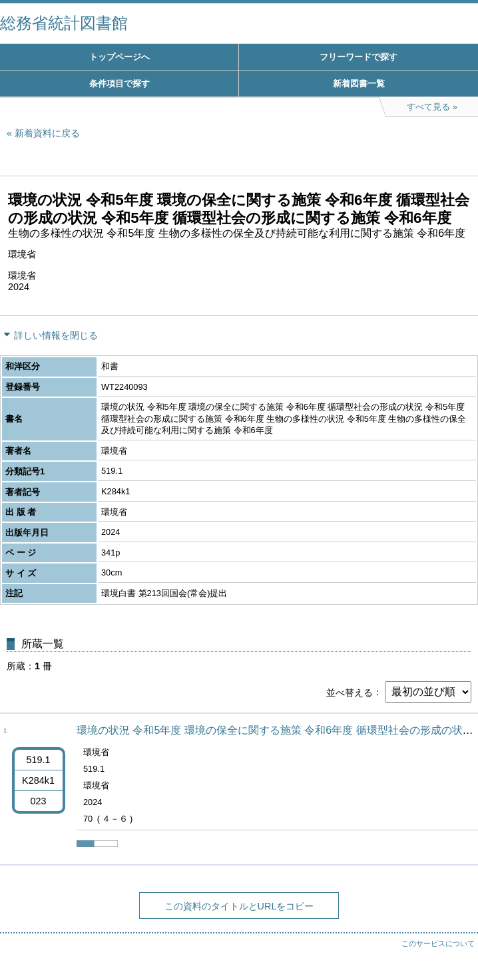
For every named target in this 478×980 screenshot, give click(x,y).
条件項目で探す (120, 83)
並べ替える (350, 692)
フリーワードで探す (358, 57)
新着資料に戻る (47, 133)
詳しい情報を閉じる (56, 335)
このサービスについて (438, 943)
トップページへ (120, 57)
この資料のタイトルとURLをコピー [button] (239, 906)
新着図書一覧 (359, 83)
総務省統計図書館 (64, 23)
